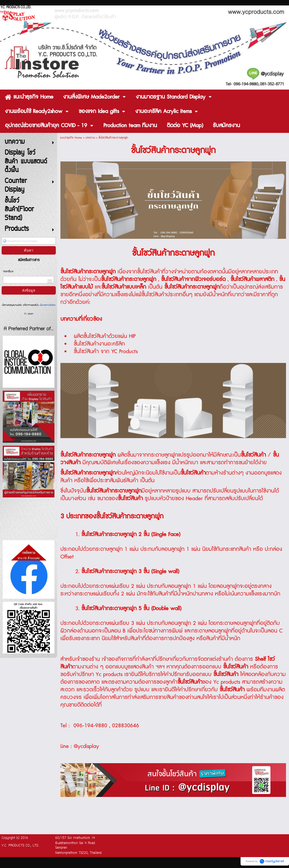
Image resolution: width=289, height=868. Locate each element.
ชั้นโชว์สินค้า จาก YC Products (106, 352)
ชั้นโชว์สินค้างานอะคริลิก (99, 344)
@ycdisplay (86, 746)
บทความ (90, 138)
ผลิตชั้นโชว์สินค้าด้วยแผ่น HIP (105, 336)
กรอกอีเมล (8, 272)
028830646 (126, 726)
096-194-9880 (90, 726)
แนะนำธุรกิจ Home (71, 138)
